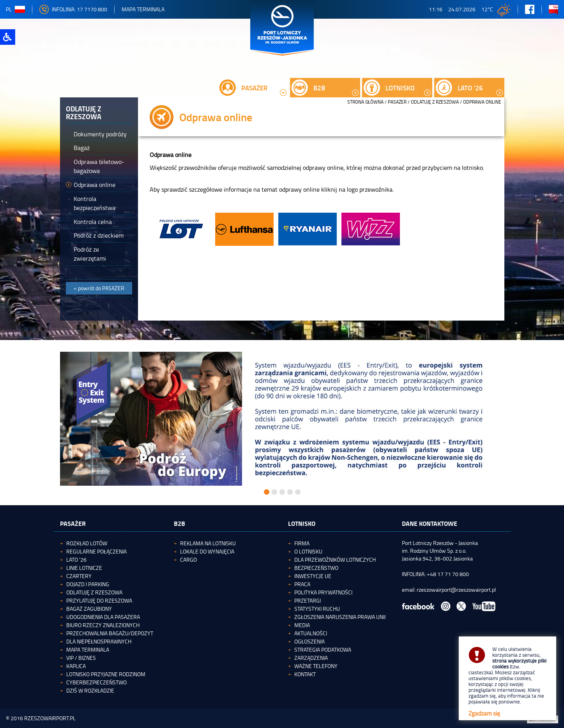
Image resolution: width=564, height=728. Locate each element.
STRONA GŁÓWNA (365, 102)
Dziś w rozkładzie (90, 690)
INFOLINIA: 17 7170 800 (73, 9)
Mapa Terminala (143, 9)
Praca (302, 584)
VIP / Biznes (81, 658)
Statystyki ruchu (317, 609)
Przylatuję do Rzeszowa (99, 600)
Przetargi (308, 600)
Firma (302, 543)
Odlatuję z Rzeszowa (435, 102)
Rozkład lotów (87, 543)
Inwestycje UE (313, 576)
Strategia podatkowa (323, 650)
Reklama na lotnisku (208, 543)
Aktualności (311, 633)
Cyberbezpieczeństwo (96, 682)
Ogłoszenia (309, 641)
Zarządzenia (311, 658)
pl (15, 9)
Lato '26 (76, 560)
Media (302, 625)
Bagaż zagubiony (89, 609)
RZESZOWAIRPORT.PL (50, 718)
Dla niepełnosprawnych (99, 641)
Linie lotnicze (84, 568)
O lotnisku (308, 551)
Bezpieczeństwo (316, 568)
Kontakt (305, 674)
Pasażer (397, 102)
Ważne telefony (316, 666)
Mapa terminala (88, 650)
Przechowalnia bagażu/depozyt (110, 633)
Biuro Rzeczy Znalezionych (103, 625)
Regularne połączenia (96, 551)
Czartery (79, 576)
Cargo (188, 560)
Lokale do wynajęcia (207, 551)
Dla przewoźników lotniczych (335, 560)
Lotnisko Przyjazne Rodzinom (106, 674)
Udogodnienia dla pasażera (103, 617)
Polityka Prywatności (323, 592)
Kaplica (76, 666)
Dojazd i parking (88, 584)
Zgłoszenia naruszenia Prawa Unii (340, 617)
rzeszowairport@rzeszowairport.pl (456, 590)
